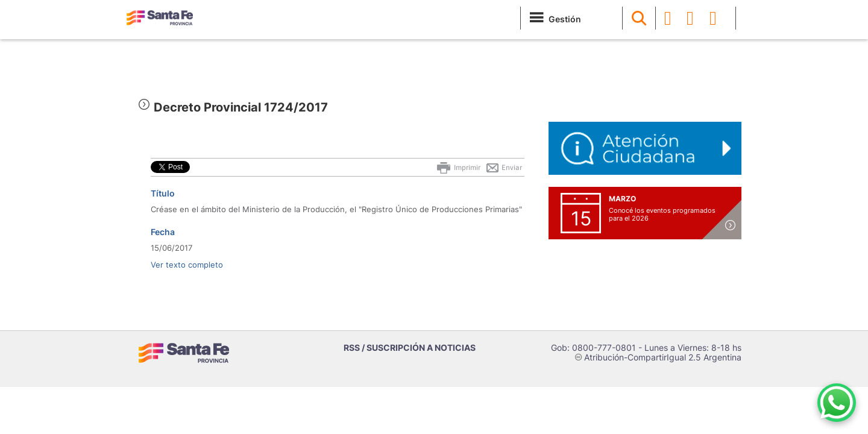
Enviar (504, 168)
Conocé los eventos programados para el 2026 (662, 214)
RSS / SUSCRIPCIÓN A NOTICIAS (410, 348)
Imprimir (458, 168)
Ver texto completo (187, 265)
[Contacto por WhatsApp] (837, 403)
